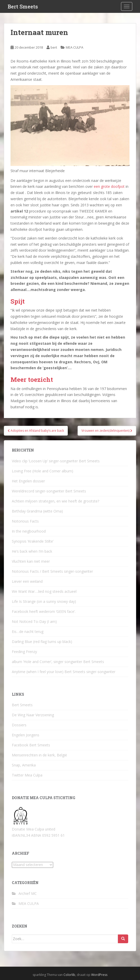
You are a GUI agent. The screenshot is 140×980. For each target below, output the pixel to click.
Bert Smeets (23, 6)
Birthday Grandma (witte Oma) (37, 511)
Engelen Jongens (26, 735)
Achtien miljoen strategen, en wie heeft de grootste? (55, 501)
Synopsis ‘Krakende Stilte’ (33, 541)
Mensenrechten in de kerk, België (39, 755)
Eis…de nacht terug (28, 632)
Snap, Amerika (24, 765)
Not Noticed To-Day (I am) (34, 621)
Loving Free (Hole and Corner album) (43, 471)
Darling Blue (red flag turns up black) (42, 642)
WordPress (99, 975)
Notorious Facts (25, 521)
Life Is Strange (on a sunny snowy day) (44, 601)
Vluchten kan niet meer (31, 561)
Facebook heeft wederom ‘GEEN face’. (44, 611)
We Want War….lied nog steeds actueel (44, 591)
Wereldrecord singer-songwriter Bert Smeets (49, 491)
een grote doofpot (109, 186)
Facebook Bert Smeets (31, 745)
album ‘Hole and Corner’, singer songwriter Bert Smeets (58, 662)
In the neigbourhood (29, 531)
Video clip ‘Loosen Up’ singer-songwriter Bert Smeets (56, 461)
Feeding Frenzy (24, 652)
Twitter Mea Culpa (27, 775)
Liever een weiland (27, 581)
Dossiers (19, 725)
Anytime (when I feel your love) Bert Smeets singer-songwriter (64, 672)
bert (54, 47)
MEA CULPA (74, 47)
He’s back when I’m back (32, 551)
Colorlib (69, 975)
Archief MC (28, 893)
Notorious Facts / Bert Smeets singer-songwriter (52, 571)
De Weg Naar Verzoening (33, 715)
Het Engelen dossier (28, 481)
